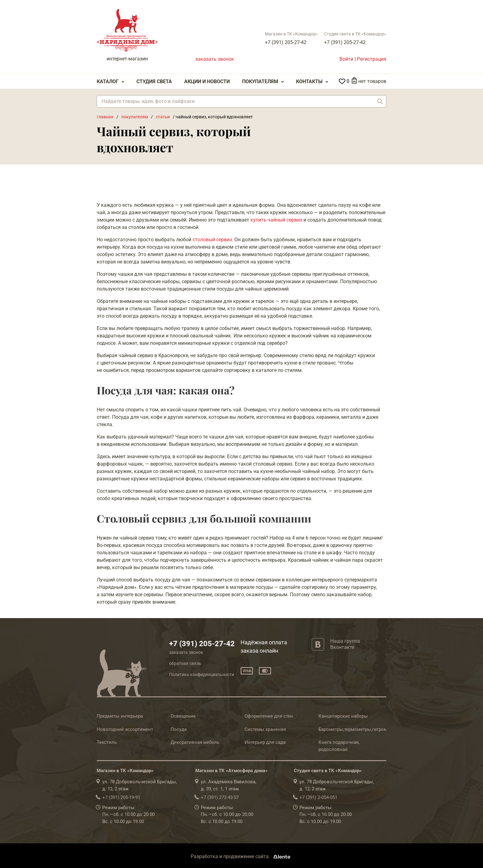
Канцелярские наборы (343, 716)
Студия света (154, 82)
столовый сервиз (212, 240)
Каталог (108, 82)
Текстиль (107, 742)
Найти (380, 101)
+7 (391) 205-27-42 (286, 42)
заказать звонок (215, 59)
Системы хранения (265, 729)
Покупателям (260, 82)
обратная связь (185, 663)
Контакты (309, 82)
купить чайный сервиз (276, 220)
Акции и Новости (207, 82)
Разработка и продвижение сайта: (242, 856)
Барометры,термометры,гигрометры (358, 729)
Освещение (183, 716)
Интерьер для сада (265, 742)
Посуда (179, 729)
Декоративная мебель (195, 742)
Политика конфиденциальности (202, 674)
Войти (346, 59)
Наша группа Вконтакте (345, 644)
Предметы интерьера (120, 716)
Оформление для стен (269, 716)
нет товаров (372, 81)
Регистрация (372, 59)
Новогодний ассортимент (125, 729)
